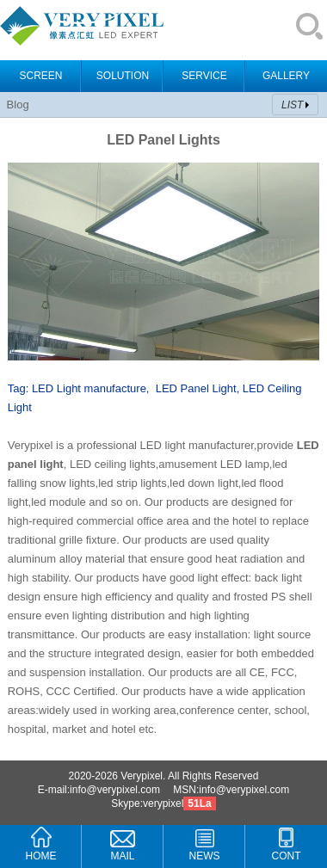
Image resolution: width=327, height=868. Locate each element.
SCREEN (40, 76)
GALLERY (286, 76)
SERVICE (204, 76)
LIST (292, 105)
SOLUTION (123, 76)
